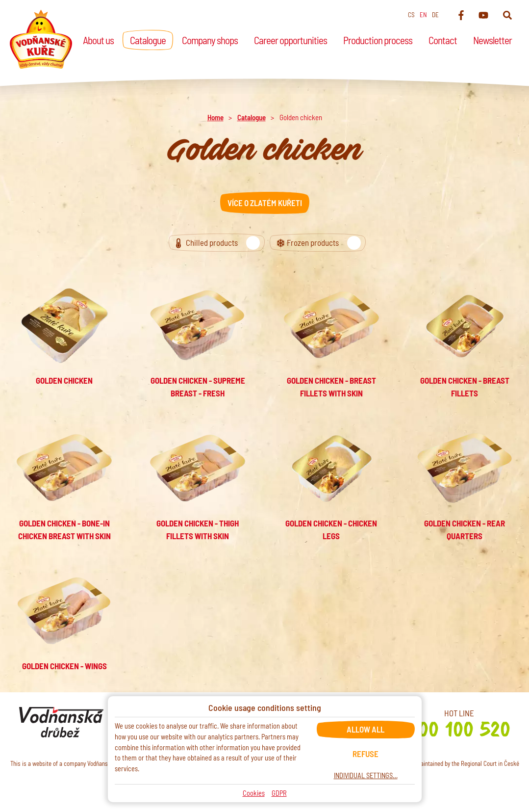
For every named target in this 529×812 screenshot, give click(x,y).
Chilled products (222, 243)
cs (411, 15)
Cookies (254, 793)
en (423, 15)
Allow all (365, 729)
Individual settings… (366, 775)
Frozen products (323, 243)
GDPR (279, 793)
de (435, 15)
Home (215, 117)
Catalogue (252, 117)
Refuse (365, 754)
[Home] (41, 39)
